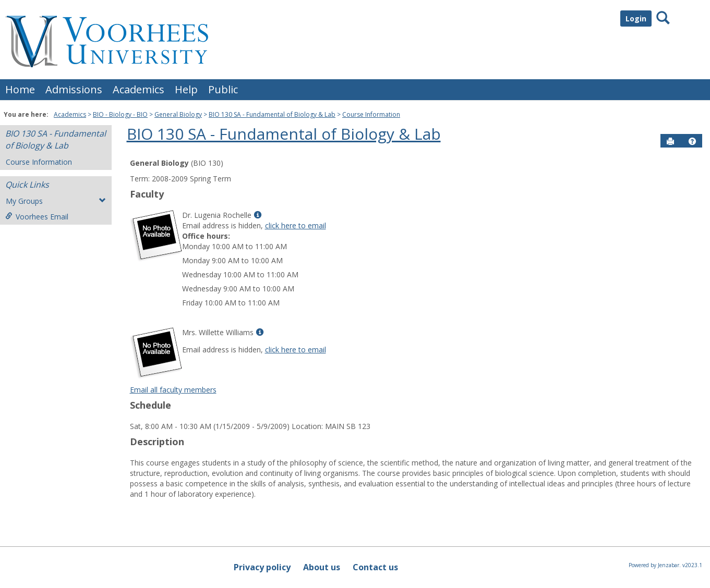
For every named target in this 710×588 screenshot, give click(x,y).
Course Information (371, 114)
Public (223, 89)
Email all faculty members (173, 390)
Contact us (375, 567)
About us (322, 567)
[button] (692, 141)
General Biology (178, 114)
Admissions (74, 89)
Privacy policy (262, 567)
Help (186, 89)
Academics (139, 89)
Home (20, 89)
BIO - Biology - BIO (120, 114)
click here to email (296, 225)
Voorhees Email (37, 217)
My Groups (56, 201)
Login (636, 19)
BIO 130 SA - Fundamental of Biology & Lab (272, 114)
